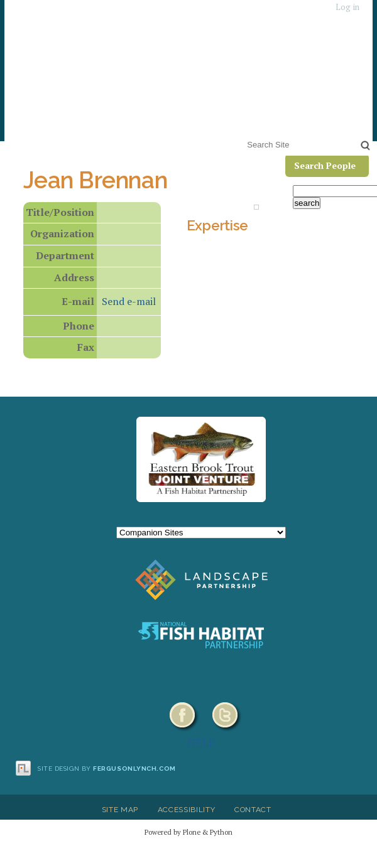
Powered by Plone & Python (188, 832)
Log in (347, 7)
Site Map (120, 810)
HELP (201, 742)
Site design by (107, 769)
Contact (253, 810)
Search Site (245, 137)
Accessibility (187, 810)
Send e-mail (129, 301)
